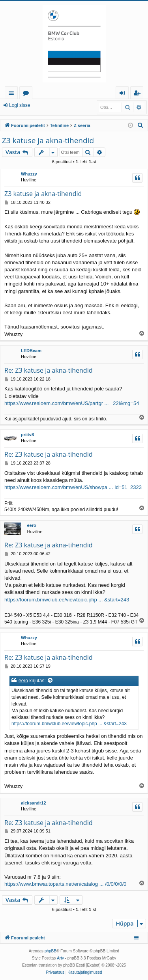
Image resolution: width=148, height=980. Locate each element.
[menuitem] (141, 125)
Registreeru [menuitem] (139, 94)
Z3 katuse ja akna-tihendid (48, 140)
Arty (60, 958)
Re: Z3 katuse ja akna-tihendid (48, 370)
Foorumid (27, 94)
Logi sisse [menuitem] (124, 94)
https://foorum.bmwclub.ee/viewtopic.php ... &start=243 (67, 600)
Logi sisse (20, 105)
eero (31, 525)
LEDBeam (31, 351)
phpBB (51, 951)
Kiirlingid (13, 94)
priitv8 (27, 435)
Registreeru (54, 105)
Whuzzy (29, 174)
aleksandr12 (34, 803)
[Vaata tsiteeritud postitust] (51, 681)
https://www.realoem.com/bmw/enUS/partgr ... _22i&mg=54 (72, 403)
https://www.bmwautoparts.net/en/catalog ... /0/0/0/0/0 (65, 884)
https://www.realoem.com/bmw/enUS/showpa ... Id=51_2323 (73, 487)
